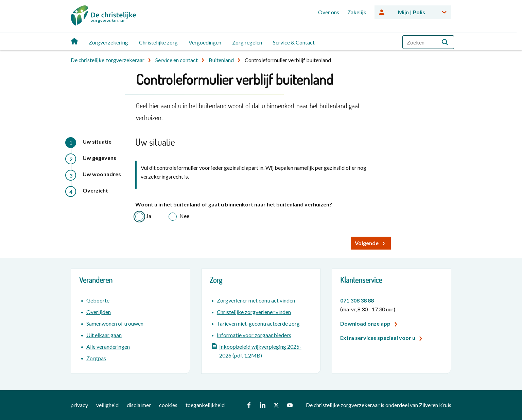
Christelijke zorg (158, 42)
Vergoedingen (205, 42)
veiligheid (107, 405)
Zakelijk (357, 12)
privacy (79, 405)
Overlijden (99, 312)
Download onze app (365, 323)
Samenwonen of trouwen (115, 323)
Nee (184, 216)
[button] (445, 42)
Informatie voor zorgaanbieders (254, 335)
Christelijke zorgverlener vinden (254, 312)
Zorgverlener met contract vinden (256, 300)
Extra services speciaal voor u (378, 338)
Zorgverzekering (108, 42)
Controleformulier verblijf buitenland (288, 60)
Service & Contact (294, 42)
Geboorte (98, 300)
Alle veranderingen (108, 346)
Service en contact (177, 60)
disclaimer (139, 405)
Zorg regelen (247, 42)
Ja (149, 216)
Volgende (367, 243)
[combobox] (428, 42)
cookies (168, 405)
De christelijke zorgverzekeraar (108, 60)
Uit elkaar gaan (104, 335)
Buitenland (221, 60)
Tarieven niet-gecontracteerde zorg (258, 323)
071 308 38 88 (357, 300)
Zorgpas (96, 358)
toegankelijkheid (205, 405)
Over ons (329, 12)
